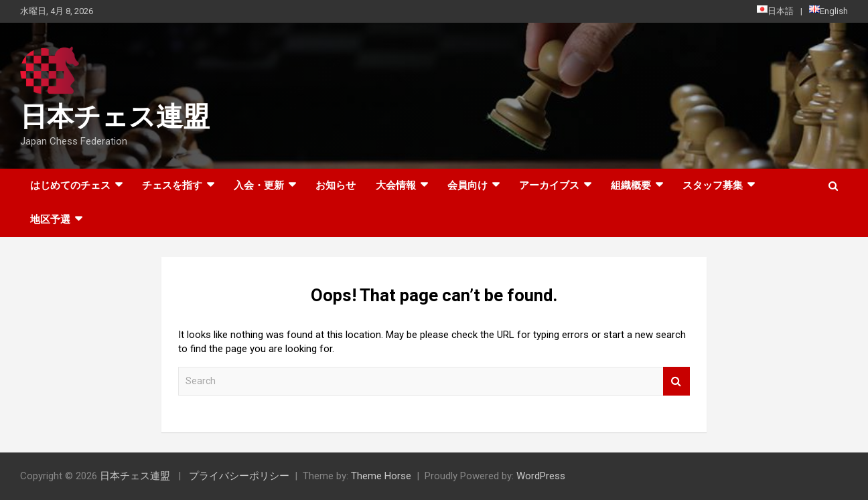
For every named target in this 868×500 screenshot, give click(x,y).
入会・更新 (259, 185)
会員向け (467, 185)
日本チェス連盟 (115, 117)
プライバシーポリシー (239, 476)
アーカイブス (549, 185)
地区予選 (50, 220)
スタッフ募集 (713, 185)
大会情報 (396, 185)
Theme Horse (381, 476)
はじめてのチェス (70, 185)
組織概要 (631, 185)
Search (676, 381)
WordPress (541, 476)
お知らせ (336, 185)
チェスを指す (172, 185)
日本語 (775, 11)
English (828, 11)
